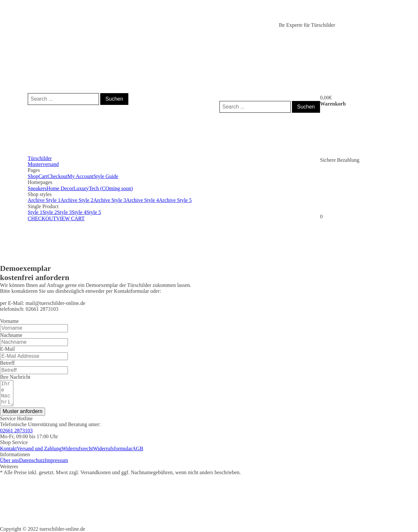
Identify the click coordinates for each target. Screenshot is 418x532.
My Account (81, 176)
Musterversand (43, 164)
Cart (43, 176)
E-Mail (7, 349)
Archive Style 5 (175, 200)
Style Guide (106, 176)
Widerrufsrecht (77, 449)
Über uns (9, 460)
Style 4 (79, 212)
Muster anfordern (23, 411)
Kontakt (8, 449)
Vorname (9, 321)
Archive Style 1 (44, 200)
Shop (33, 176)
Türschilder (40, 158)
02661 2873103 (16, 431)
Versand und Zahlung (39, 449)
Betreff (7, 363)
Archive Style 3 (110, 200)
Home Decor (60, 188)
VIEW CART (70, 218)
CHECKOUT (42, 218)
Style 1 (35, 212)
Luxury (81, 188)
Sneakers (37, 188)
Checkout (57, 176)
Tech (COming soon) (111, 188)
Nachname (11, 335)
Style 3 (64, 212)
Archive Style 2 (77, 200)
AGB (138, 449)
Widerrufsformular (113, 449)
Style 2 (50, 212)
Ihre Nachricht (15, 377)
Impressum (56, 460)
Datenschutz (32, 460)
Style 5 (94, 212)
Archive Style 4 (142, 200)
